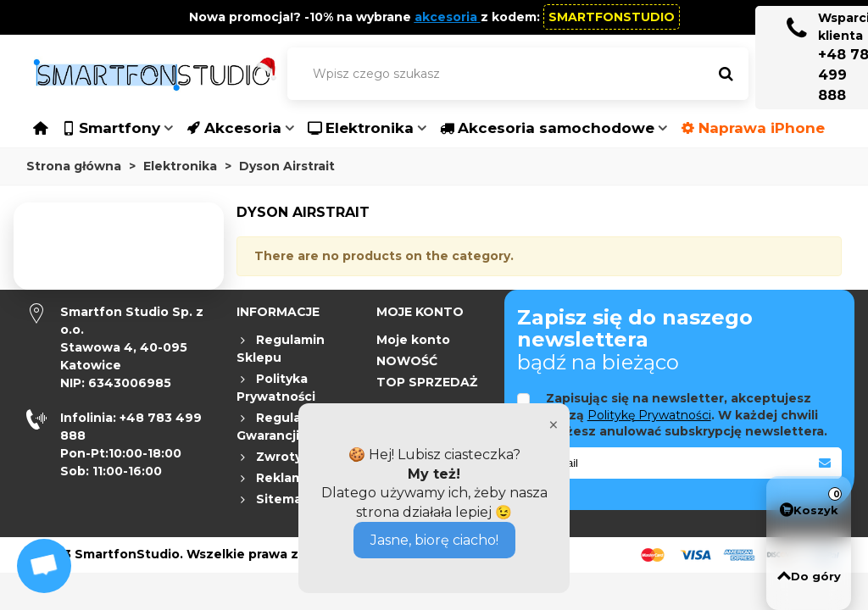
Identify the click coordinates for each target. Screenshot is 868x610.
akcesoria (446, 17)
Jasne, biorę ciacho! (434, 540)
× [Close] (554, 425)
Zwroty (269, 457)
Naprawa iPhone (753, 128)
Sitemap (273, 499)
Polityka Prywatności (276, 387)
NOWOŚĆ (407, 361)
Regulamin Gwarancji (281, 426)
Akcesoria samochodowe (547, 128)
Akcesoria (234, 128)
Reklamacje (284, 478)
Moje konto (413, 340)
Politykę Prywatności (649, 415)
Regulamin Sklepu (281, 348)
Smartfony (111, 128)
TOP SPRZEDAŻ (427, 382)
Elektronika (361, 128)
